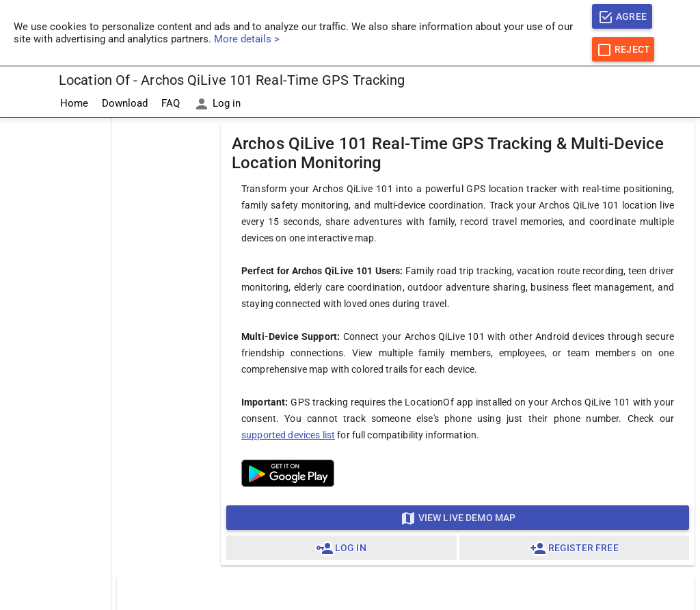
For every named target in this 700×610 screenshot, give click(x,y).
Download (125, 103)
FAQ (171, 103)
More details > (247, 39)
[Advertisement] (55, 323)
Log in (217, 104)
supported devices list (288, 435)
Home (74, 103)
